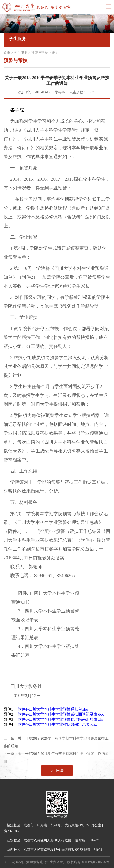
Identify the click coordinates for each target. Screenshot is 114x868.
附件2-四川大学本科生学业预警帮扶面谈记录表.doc (61, 714)
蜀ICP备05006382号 (96, 862)
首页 (7, 53)
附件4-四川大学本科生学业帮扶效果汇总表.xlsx (57, 724)
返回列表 (57, 771)
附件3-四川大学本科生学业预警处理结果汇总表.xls (60, 719)
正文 (55, 53)
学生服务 (21, 53)
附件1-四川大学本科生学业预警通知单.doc (53, 709)
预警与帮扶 (40, 53)
